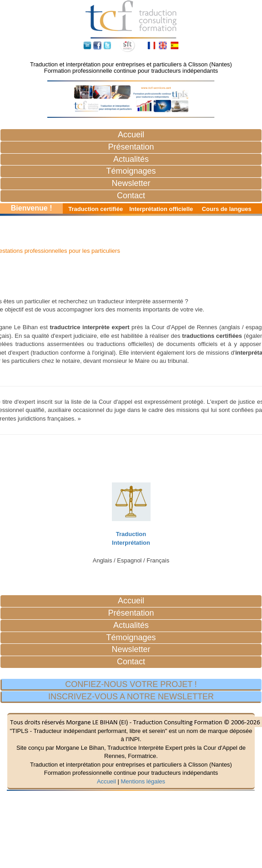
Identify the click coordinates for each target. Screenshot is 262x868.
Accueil (106, 781)
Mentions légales (143, 781)
